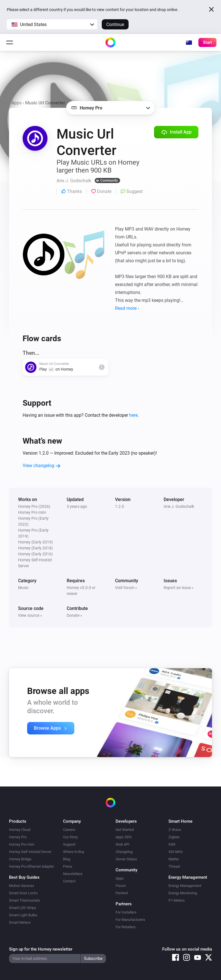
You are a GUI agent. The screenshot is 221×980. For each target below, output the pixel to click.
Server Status (126, 859)
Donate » (74, 615)
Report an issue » (179, 588)
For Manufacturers (130, 920)
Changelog (124, 852)
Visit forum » (126, 588)
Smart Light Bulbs (23, 915)
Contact (69, 881)
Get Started (125, 830)
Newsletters (73, 874)
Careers (69, 830)
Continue (115, 24)
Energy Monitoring (183, 893)
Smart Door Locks (23, 893)
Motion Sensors (22, 886)
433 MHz (175, 852)
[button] (52, 24)
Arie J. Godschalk (179, 506)
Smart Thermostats (25, 900)
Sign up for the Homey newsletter (41, 949)
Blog (67, 859)
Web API (123, 844)
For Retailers (126, 927)
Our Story (70, 837)
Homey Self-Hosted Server (30, 852)
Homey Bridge (20, 859)
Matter (174, 859)
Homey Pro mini (22, 844)
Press (68, 866)
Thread (174, 866)
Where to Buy (74, 852)
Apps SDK (124, 837)
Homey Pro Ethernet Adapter (32, 866)
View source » (30, 615)
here (133, 415)
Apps (16, 103)
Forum (121, 886)
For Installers (126, 912)
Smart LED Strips (23, 908)
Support (69, 844)
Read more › (127, 308)
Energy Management (185, 886)
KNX (172, 844)
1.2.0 (120, 506)
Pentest (122, 893)
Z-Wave (175, 830)
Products (18, 821)
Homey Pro (18, 837)
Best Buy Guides (24, 877)
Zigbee (174, 837)
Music (23, 588)
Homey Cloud (20, 830)
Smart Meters (20, 922)
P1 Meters (177, 900)
